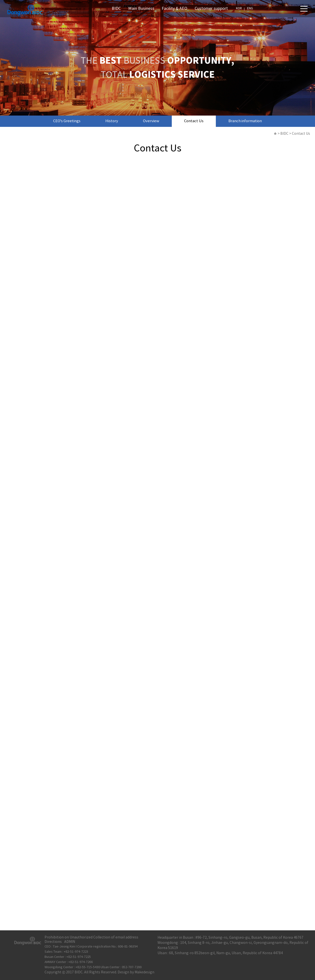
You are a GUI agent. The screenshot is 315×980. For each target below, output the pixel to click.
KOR (239, 8)
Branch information (245, 121)
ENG (250, 8)
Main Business (141, 9)
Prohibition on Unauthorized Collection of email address (91, 937)
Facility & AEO (174, 9)
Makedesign (144, 972)
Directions (53, 942)
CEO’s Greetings (67, 121)
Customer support (211, 9)
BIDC (116, 9)
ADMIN (70, 942)
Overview (151, 121)
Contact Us (194, 121)
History (112, 121)
